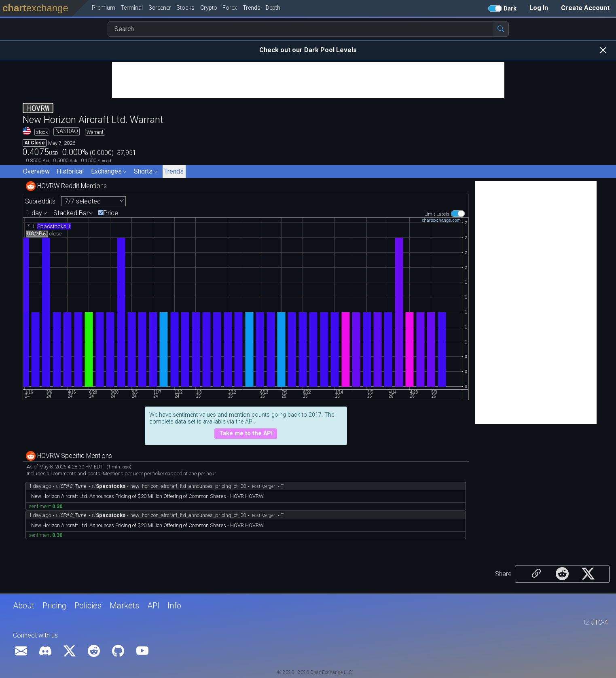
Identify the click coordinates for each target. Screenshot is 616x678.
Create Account (585, 8)
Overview (36, 171)
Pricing (54, 606)
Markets (124, 606)
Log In (539, 8)
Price (111, 213)
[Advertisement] (308, 80)
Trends (174, 171)
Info (174, 606)
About (24, 606)
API (153, 606)
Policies (88, 606)
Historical (70, 171)
